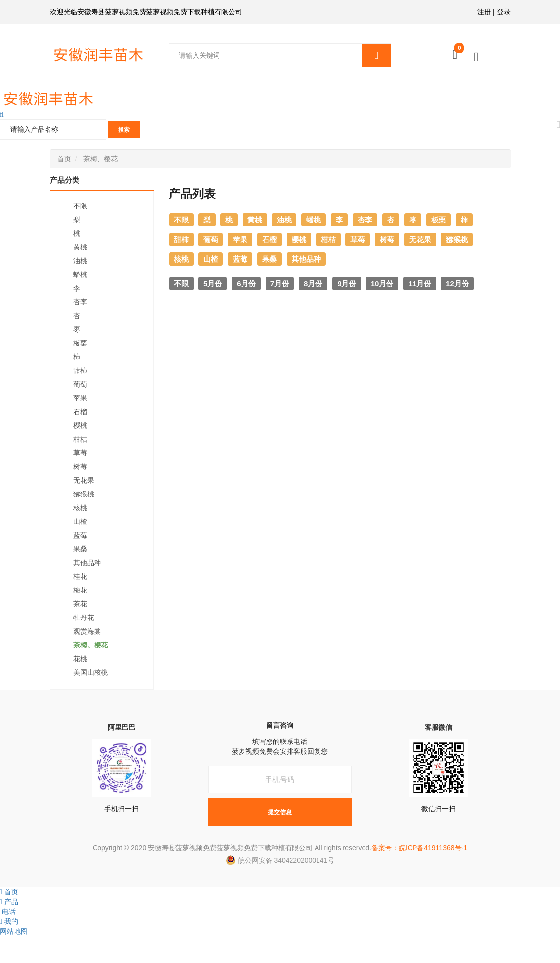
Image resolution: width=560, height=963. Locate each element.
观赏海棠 (87, 631)
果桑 (80, 549)
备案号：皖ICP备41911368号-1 (419, 848)
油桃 (80, 261)
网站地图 (14, 931)
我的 (9, 921)
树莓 (80, 467)
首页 (64, 159)
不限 (80, 206)
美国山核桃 (91, 672)
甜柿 (80, 370)
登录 (504, 12)
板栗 (80, 343)
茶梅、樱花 (100, 159)
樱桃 (80, 425)
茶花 (80, 604)
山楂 (80, 521)
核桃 (80, 508)
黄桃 (80, 247)
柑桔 (80, 439)
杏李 (80, 302)
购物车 (459, 51)
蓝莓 (80, 535)
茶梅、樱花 (91, 645)
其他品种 (87, 563)
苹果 (80, 398)
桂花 (80, 576)
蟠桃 (80, 274)
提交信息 (280, 812)
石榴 (80, 412)
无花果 (84, 480)
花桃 (80, 659)
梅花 (80, 590)
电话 (8, 912)
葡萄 (80, 384)
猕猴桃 (84, 494)
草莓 (80, 453)
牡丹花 (84, 617)
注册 (484, 12)
